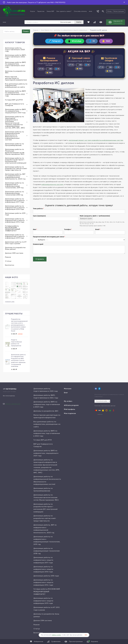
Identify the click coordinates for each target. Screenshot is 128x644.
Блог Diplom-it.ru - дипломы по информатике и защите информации (64, 30)
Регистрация (119, 11)
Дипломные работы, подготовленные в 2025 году (15, 50)
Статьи (8, 261)
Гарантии (41, 11)
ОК (86, 635)
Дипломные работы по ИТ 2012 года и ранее (16, 243)
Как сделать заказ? (64, 11)
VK (92, 41)
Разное (8, 257)
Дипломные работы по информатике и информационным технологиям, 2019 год (14, 185)
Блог (66, 393)
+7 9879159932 (10, 389)
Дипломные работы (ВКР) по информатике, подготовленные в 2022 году (15, 93)
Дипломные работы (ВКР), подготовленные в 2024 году (16, 57)
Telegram (54, 41)
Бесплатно (10, 265)
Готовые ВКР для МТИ (14, 100)
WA (49, 69)
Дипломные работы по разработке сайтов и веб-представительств (16, 168)
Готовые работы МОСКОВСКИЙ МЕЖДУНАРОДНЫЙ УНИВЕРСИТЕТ (13, 228)
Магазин (68, 389)
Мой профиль (69, 409)
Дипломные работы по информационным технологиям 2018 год (14, 193)
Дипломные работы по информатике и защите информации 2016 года (15, 208)
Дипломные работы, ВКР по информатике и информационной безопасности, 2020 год (15, 176)
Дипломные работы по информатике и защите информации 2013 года (15, 236)
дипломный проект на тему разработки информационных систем (96, 140)
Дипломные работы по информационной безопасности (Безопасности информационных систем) (14, 136)
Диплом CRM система (14, 253)
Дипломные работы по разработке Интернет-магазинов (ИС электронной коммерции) (16, 161)
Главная (36, 30)
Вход (109, 11)
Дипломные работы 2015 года (15, 214)
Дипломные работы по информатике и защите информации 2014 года (15, 220)
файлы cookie (56, 635)
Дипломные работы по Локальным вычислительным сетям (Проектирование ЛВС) (15, 152)
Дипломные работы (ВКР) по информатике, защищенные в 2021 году (15, 111)
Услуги (33, 11)
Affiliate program (71, 405)
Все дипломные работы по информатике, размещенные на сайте (16, 85)
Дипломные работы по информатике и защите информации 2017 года (15, 200)
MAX (106, 41)
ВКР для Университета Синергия (15, 105)
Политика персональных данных (105, 406)
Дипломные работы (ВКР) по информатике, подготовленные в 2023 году (15, 65)
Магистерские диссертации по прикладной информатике (16, 78)
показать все (10, 302)
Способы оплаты (80, 11)
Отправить (40, 259)
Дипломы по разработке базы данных (15, 248)
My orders (68, 401)
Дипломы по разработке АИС (15, 72)
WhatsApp (75, 41)
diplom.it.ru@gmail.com (13, 404)
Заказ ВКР (50, 11)
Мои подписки (70, 413)
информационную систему (52, 184)
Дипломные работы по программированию (14, 145)
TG (41, 69)
